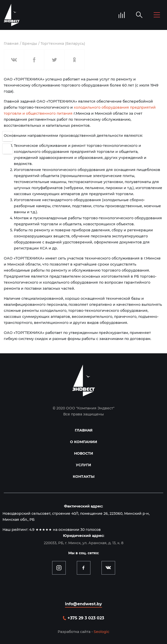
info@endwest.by (83, 604)
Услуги (83, 465)
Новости (84, 453)
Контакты (84, 477)
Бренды (30, 44)
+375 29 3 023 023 (86, 618)
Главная (11, 44)
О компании (84, 442)
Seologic (102, 632)
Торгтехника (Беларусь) (63, 44)
